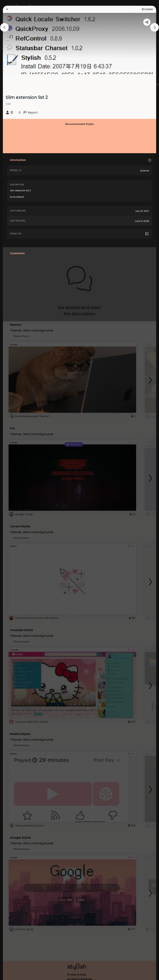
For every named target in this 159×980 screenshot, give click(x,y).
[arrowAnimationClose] (4, 27)
